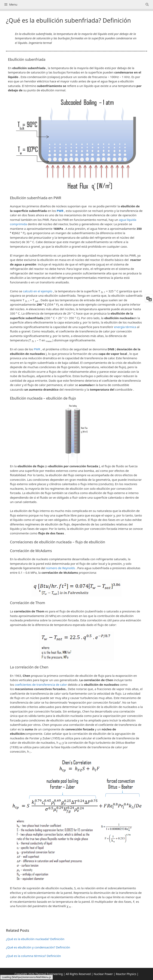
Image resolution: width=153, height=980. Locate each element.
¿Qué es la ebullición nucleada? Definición (35, 939)
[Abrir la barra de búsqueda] (147, 4)
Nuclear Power (103, 974)
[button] (76, 921)
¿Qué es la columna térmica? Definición (33, 956)
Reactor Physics (126, 974)
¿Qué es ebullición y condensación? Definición (38, 947)
